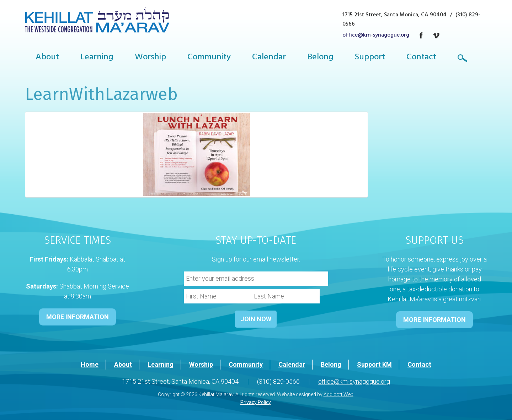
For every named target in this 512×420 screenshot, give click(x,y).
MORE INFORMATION (78, 317)
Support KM (374, 364)
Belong (320, 58)
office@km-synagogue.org (376, 36)
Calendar (269, 58)
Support (370, 58)
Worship (150, 58)
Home (90, 364)
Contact (421, 58)
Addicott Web (338, 394)
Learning (97, 58)
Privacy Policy (255, 402)
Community (209, 58)
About (47, 58)
